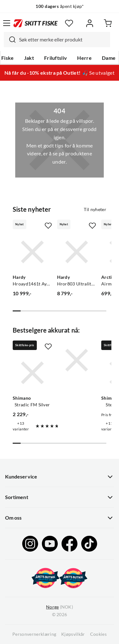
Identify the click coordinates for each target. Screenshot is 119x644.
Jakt (29, 58)
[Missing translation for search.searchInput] (10, 40)
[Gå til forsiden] (36, 23)
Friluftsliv (56, 58)
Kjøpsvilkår (73, 634)
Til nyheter (95, 209)
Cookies (98, 634)
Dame (109, 58)
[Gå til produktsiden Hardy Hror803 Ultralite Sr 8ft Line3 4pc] (77, 252)
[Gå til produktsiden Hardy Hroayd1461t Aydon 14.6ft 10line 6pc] (32, 252)
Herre (84, 58)
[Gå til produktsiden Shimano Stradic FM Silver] (32, 373)
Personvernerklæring (34, 634)
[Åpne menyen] (7, 23)
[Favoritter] (69, 23)
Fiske (8, 58)
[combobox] (57, 40)
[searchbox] (63, 40)
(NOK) (59, 607)
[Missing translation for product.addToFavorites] (48, 226)
